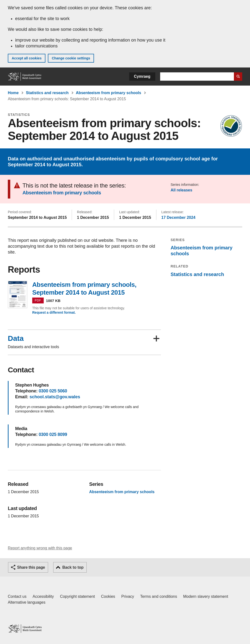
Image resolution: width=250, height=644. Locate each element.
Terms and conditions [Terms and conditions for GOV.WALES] (159, 596)
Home (13, 93)
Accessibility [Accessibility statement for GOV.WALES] (43, 596)
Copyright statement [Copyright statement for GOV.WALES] (78, 596)
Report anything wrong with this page (40, 548)
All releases (182, 190)
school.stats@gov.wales (55, 397)
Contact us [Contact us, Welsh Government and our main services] (17, 596)
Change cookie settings (71, 58)
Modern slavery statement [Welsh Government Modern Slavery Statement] (206, 596)
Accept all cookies (27, 58)
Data (16, 338)
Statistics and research (47, 93)
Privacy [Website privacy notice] (128, 596)
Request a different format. (54, 312)
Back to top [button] (73, 567)
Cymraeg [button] (142, 76)
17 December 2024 (178, 217)
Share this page (31, 567)
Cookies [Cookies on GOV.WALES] (108, 596)
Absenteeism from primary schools (109, 93)
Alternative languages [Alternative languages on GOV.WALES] (27, 602)
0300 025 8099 (53, 434)
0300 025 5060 (53, 391)
